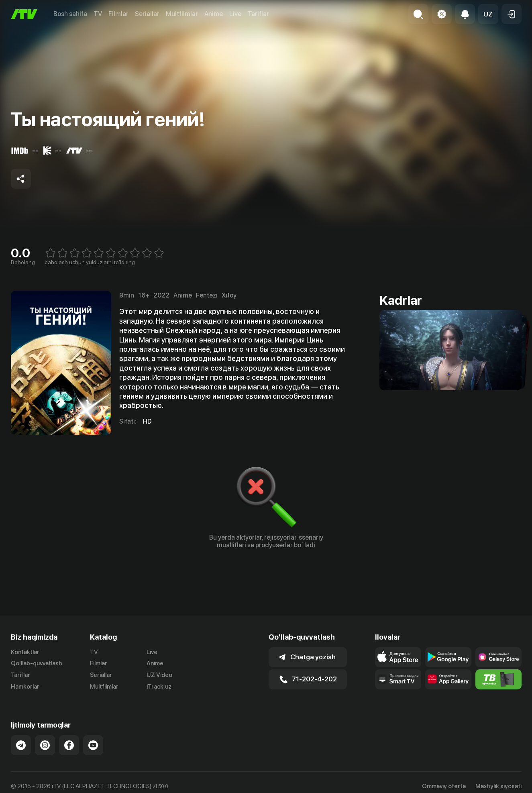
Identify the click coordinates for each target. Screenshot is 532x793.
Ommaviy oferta (444, 786)
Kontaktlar (25, 652)
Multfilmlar (182, 14)
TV (98, 14)
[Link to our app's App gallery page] (448, 679)
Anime (214, 14)
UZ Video (159, 675)
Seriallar (147, 14)
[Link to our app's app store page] (398, 657)
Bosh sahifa (70, 14)
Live (235, 14)
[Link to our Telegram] (21, 745)
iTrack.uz (159, 687)
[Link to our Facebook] (69, 745)
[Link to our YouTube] (93, 745)
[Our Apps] (398, 679)
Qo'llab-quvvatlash (36, 663)
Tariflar (258, 14)
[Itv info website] (498, 679)
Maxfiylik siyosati (498, 786)
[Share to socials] (21, 179)
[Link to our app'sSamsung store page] (498, 657)
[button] (488, 14)
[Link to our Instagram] (45, 745)
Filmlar (118, 14)
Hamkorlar (25, 687)
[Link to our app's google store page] (448, 657)
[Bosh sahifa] (24, 14)
